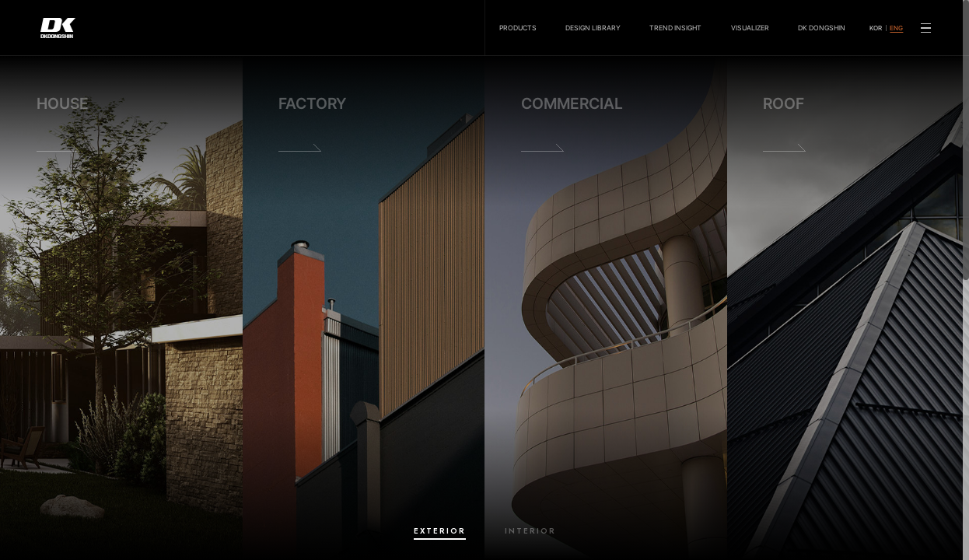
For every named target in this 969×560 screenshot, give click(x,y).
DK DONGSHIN (822, 28)
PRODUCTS (518, 28)
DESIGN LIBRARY (593, 28)
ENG (896, 28)
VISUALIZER (750, 28)
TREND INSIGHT (675, 28)
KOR (876, 28)
